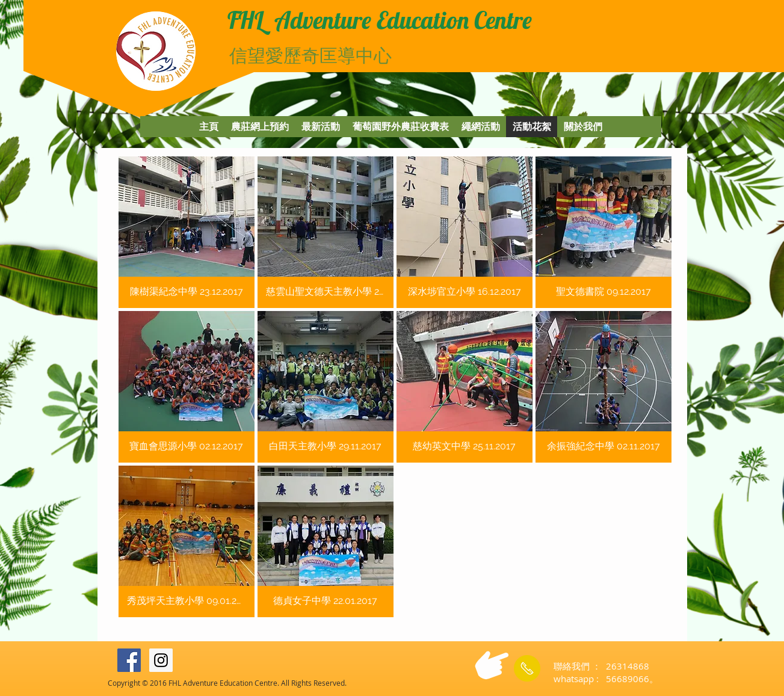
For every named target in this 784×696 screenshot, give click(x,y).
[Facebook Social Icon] (129, 660)
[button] (187, 232)
